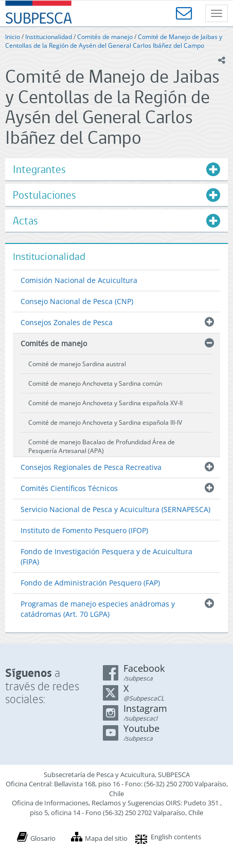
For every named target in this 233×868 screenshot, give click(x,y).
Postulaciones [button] (44, 195)
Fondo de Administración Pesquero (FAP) (90, 583)
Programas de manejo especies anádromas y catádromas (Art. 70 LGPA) (98, 609)
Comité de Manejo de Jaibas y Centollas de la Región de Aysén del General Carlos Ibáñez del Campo (114, 41)
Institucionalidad (49, 37)
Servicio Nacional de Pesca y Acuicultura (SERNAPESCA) (115, 509)
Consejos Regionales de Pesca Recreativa (91, 467)
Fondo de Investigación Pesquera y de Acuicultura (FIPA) (106, 556)
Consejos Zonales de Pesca (67, 322)
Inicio (13, 37)
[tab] (116, 169)
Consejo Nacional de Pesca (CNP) (77, 301)
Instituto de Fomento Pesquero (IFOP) (84, 530)
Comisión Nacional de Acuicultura (79, 280)
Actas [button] (25, 221)
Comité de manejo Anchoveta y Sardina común (95, 383)
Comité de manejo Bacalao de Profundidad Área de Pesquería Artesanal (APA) (102, 446)
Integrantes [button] (39, 169)
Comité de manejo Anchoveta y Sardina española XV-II (105, 403)
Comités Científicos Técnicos (69, 488)
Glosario (43, 838)
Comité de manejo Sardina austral (77, 364)
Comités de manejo (105, 37)
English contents (176, 837)
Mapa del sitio (106, 838)
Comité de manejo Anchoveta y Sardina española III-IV (105, 422)
